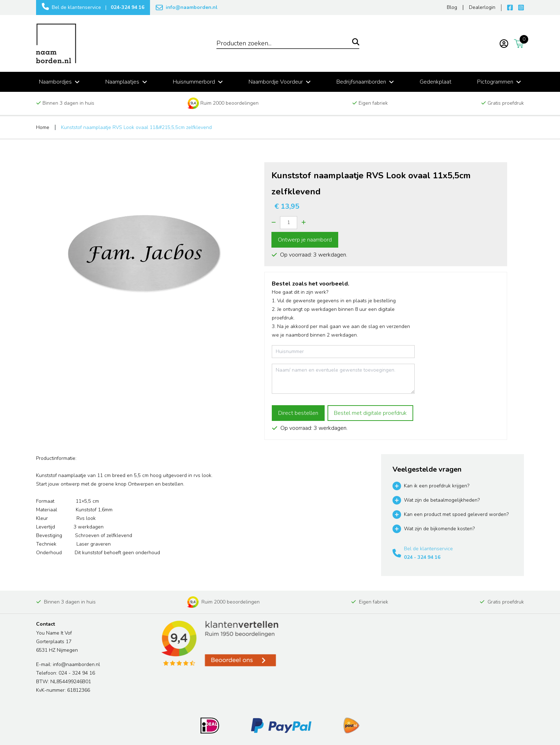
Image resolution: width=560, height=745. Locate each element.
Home (43, 127)
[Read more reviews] (219, 644)
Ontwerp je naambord (305, 240)
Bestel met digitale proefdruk (370, 413)
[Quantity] (289, 223)
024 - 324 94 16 (422, 557)
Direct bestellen (298, 413)
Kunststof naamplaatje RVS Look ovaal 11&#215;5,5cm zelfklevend (136, 127)
